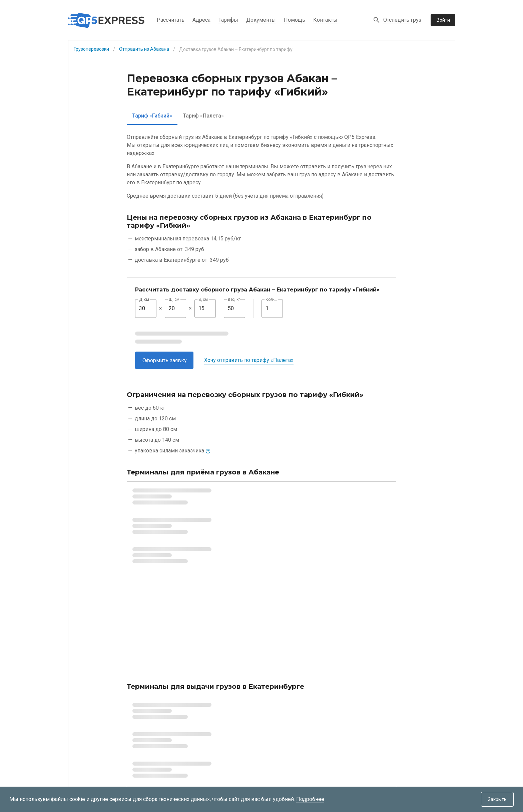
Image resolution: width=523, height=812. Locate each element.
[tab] (152, 116)
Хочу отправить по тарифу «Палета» (249, 360)
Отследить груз (402, 20)
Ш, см (174, 299)
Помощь (295, 20)
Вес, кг (234, 299)
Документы (261, 20)
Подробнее (310, 799)
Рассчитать (171, 20)
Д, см (144, 299)
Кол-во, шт (272, 299)
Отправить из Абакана (144, 49)
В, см (203, 299)
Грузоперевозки (91, 49)
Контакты (325, 20)
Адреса (201, 20)
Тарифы (228, 20)
